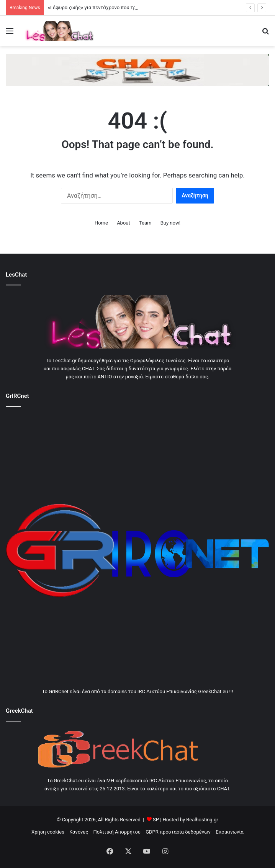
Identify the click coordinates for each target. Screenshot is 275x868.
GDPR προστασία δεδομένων (178, 832)
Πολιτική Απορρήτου (117, 832)
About (124, 223)
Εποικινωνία (230, 832)
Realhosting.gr (202, 820)
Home (101, 223)
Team (145, 223)
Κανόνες (79, 832)
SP (156, 820)
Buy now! (170, 223)
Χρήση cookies (48, 832)
